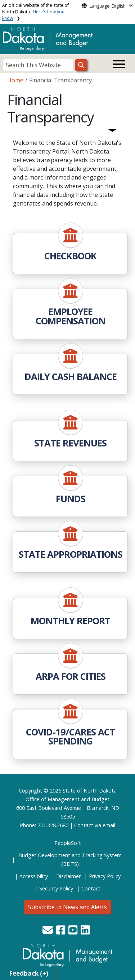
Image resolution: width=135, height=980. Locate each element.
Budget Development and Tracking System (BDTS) (70, 860)
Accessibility (34, 876)
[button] (48, 932)
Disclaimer (68, 876)
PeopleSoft (68, 843)
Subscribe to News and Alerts (67, 907)
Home (15, 80)
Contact (84, 825)
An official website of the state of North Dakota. (35, 12)
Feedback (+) (29, 973)
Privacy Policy (105, 876)
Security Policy (56, 888)
